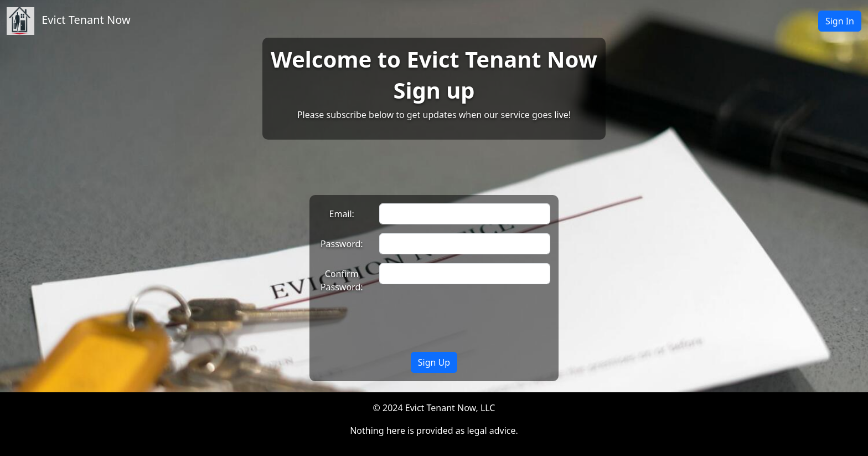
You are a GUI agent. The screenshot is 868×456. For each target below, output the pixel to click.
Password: (342, 244)
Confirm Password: (342, 280)
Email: (342, 214)
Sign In (840, 21)
